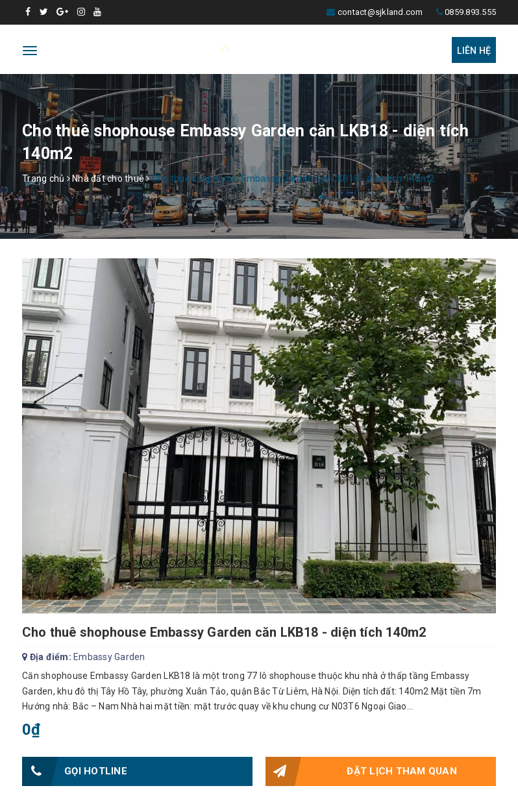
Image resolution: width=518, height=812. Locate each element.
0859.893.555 (470, 12)
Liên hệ (474, 51)
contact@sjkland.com (380, 12)
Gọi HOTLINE (75, 771)
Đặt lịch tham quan (361, 771)
